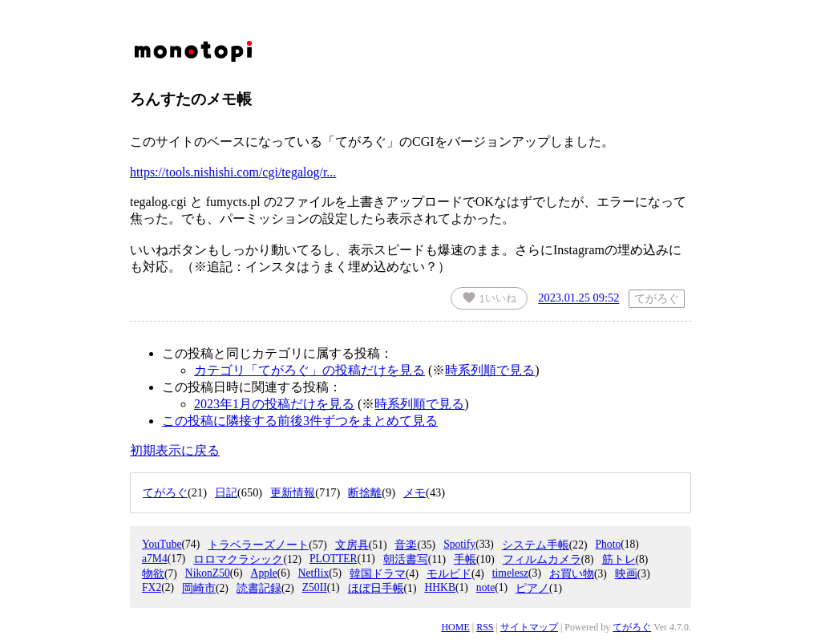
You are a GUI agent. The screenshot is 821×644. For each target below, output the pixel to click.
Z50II (315, 587)
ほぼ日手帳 (376, 588)
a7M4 (155, 559)
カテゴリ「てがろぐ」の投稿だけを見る (309, 370)
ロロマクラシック (238, 559)
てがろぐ (632, 627)
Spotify (459, 544)
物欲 (153, 574)
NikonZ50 (208, 573)
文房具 (352, 545)
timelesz (510, 573)
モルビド (449, 574)
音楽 (406, 545)
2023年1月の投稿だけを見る (274, 404)
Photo (608, 544)
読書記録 (259, 588)
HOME (455, 627)
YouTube (162, 544)
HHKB (440, 587)
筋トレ (619, 559)
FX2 (152, 587)
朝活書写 (406, 559)
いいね (489, 298)
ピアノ (532, 588)
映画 (626, 574)
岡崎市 (199, 588)
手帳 (465, 559)
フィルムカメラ (542, 559)
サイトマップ (529, 627)
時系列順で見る (490, 370)
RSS (485, 627)
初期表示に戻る (175, 450)
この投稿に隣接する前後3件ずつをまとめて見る (300, 421)
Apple (264, 573)
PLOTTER (334, 559)
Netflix (314, 573)
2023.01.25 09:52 (578, 298)
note (485, 587)
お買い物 (572, 574)
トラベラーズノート (258, 545)
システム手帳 (536, 545)
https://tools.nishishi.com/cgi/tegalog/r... (233, 172)
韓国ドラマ (378, 574)
